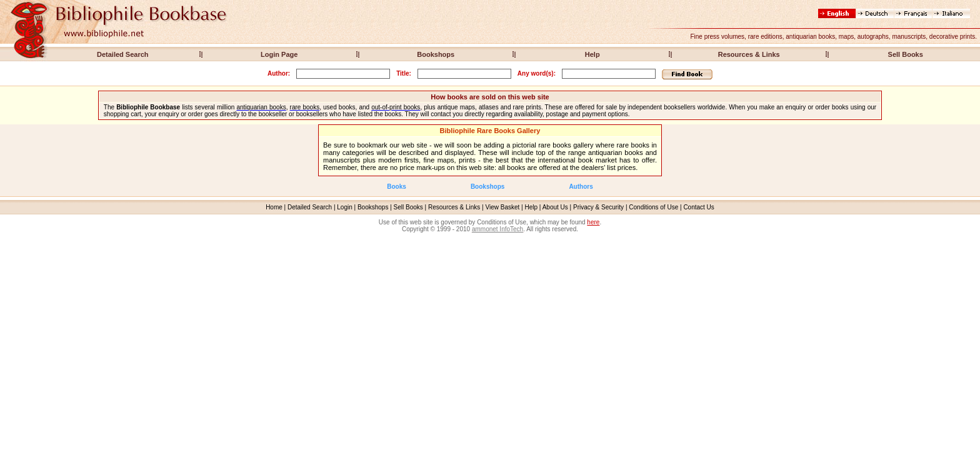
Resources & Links (749, 54)
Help (592, 54)
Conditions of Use (653, 207)
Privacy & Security (598, 207)
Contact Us (698, 207)
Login (344, 207)
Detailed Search (123, 54)
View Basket (503, 207)
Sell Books (906, 54)
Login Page (279, 54)
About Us (555, 207)
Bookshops (436, 54)
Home (274, 207)
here (593, 222)
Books (397, 187)
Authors (581, 187)
